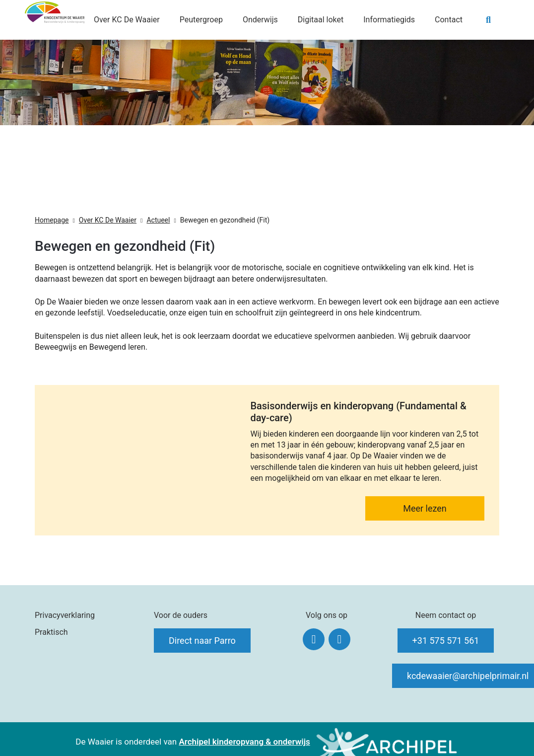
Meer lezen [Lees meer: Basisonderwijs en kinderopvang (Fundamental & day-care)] (425, 508)
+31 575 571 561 (446, 641)
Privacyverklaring (65, 615)
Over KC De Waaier (127, 20)
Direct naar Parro (202, 641)
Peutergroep (201, 20)
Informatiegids (389, 20)
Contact (449, 20)
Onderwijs (260, 20)
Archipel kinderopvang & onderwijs (244, 742)
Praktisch (51, 632)
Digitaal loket (321, 20)
